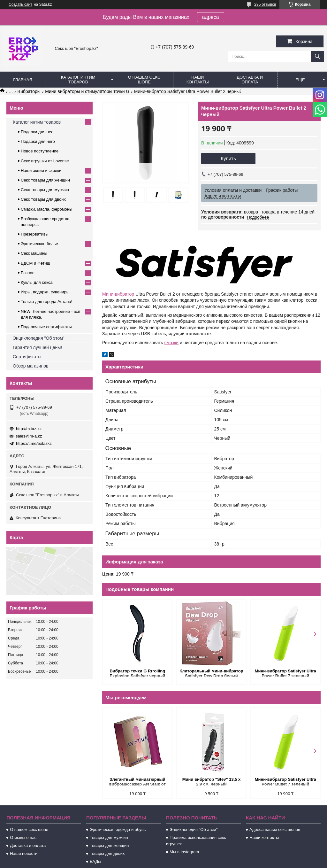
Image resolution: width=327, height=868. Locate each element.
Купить (228, 158)
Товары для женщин (109, 845)
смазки (172, 343)
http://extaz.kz (29, 429)
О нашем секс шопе (144, 80)
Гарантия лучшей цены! (37, 347)
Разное (28, 273)
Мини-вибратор (118, 294)
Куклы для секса (37, 282)
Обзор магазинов (30, 366)
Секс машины (34, 253)
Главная (23, 80)
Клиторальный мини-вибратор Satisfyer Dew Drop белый (211, 673)
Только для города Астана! (46, 302)
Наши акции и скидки (41, 170)
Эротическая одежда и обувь (118, 829)
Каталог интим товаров (78, 80)
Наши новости (24, 853)
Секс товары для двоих (43, 199)
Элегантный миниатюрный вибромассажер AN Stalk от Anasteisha (137, 782)
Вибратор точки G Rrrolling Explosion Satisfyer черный (137, 673)
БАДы (95, 861)
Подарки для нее (37, 132)
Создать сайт (20, 4)
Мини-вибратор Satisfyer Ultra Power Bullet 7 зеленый (285, 673)
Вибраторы (29, 91)
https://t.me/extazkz (34, 443)
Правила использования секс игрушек (196, 841)
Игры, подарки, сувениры (45, 292)
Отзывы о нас (23, 837)
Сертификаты (27, 357)
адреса (211, 17)
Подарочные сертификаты (46, 327)
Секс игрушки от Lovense (45, 161)
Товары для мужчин (109, 837)
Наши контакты (198, 80)
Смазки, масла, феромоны (46, 209)
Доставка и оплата (250, 80)
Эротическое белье (39, 244)
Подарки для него (38, 141)
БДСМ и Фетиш (35, 263)
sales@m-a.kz (29, 436)
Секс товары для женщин (45, 180)
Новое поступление (40, 151)
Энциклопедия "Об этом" (39, 338)
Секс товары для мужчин (45, 190)
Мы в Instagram (184, 852)
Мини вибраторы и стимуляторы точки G (87, 91)
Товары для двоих (107, 853)
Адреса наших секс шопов (275, 829)
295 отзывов (265, 4)
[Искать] (317, 56)
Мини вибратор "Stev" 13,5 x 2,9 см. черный (212, 782)
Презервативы (35, 234)
